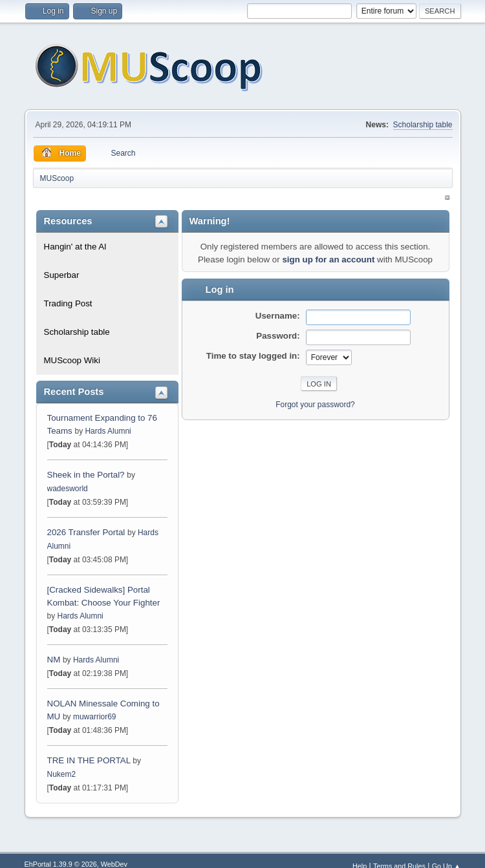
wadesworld (68, 489)
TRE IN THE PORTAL (89, 760)
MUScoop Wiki (72, 360)
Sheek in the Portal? (86, 475)
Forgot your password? (315, 405)
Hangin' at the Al (75, 247)
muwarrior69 (95, 717)
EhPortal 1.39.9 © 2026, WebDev (76, 864)
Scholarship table (423, 125)
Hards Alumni (108, 431)
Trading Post (68, 303)
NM (54, 660)
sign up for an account (328, 259)
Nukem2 (62, 774)
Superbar (62, 275)
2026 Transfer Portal (86, 532)
